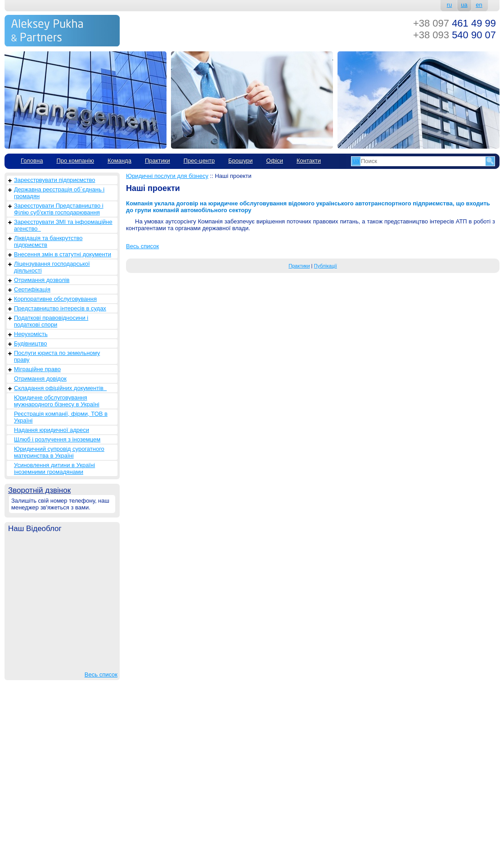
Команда (119, 161)
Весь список (101, 675)
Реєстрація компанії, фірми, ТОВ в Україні (61, 417)
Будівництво (31, 343)
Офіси (275, 161)
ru (450, 5)
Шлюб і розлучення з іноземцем (57, 439)
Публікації (326, 266)
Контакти (309, 161)
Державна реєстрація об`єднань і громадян (59, 193)
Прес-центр (199, 161)
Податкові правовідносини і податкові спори (51, 321)
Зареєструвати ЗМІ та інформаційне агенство (63, 225)
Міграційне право (37, 369)
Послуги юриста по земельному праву (57, 356)
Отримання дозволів (42, 280)
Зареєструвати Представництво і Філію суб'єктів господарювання (59, 209)
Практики (157, 161)
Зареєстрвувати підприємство (55, 180)
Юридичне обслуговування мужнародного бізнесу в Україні (57, 401)
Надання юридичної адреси (52, 430)
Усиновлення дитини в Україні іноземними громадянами (54, 468)
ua (464, 5)
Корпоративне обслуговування (55, 299)
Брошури (240, 161)
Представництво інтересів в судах (60, 308)
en (479, 5)
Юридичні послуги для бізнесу (167, 176)
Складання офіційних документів (60, 388)
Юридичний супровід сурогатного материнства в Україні (59, 452)
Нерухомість (31, 334)
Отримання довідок (40, 379)
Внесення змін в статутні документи (63, 254)
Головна (32, 161)
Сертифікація (32, 289)
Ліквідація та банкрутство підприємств (48, 241)
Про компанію (75, 161)
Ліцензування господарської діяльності (52, 267)
